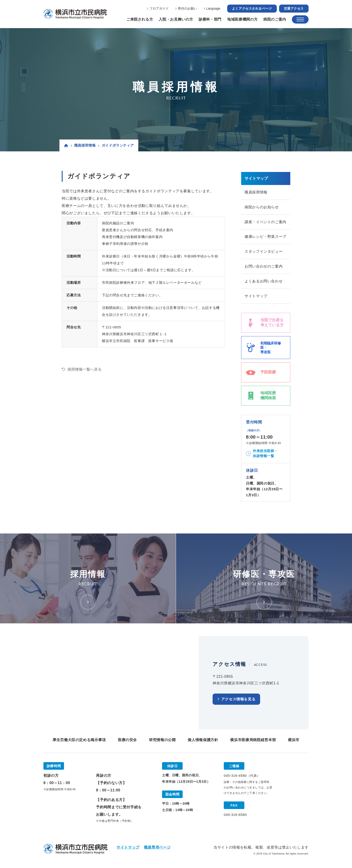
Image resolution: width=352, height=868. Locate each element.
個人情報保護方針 (203, 740)
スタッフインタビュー (264, 252)
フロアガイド (159, 8)
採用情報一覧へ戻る (85, 369)
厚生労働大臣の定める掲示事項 (79, 740)
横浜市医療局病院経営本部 (253, 740)
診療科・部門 (210, 19)
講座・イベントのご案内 (265, 222)
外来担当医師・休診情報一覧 (265, 454)
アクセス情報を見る (238, 699)
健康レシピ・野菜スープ (265, 237)
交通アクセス (294, 8)
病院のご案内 (275, 19)
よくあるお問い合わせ (264, 281)
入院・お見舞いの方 (176, 19)
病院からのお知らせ (262, 207)
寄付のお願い (187, 8)
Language (213, 8)
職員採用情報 (85, 145)
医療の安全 (127, 740)
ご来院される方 (140, 19)
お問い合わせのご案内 (264, 267)
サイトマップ (256, 296)
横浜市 (294, 740)
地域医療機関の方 (242, 19)
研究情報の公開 (162, 740)
